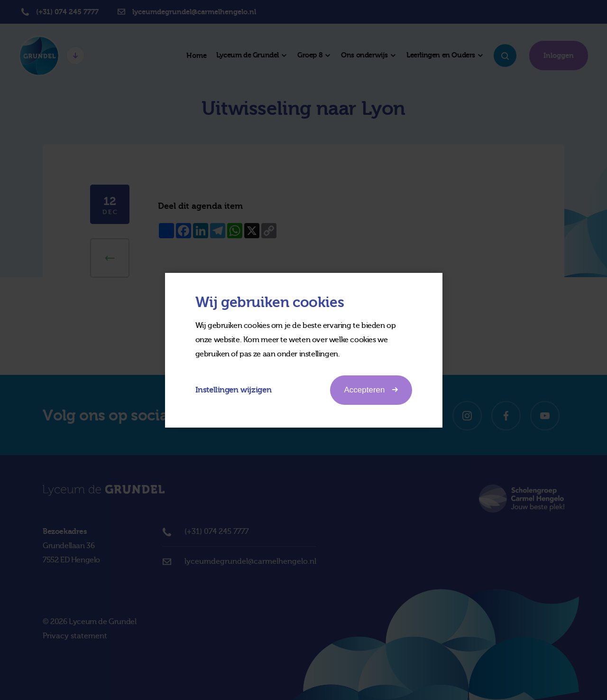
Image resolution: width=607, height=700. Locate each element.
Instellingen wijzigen (234, 390)
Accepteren (371, 390)
